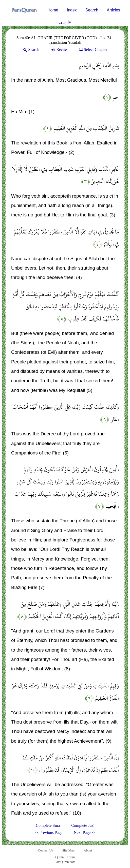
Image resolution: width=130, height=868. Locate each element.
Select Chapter (93, 49)
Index (72, 10)
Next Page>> (84, 833)
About (88, 850)
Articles (114, 10)
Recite (59, 49)
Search (92, 10)
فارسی (65, 22)
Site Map (68, 850)
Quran (59, 857)
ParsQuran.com (65, 862)
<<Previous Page (49, 833)
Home (53, 10)
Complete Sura (48, 825)
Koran (70, 857)
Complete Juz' (83, 825)
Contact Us (46, 850)
